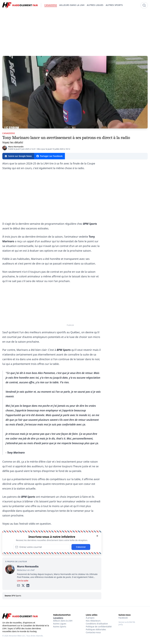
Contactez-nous (93, 632)
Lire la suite (23, 581)
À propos (90, 618)
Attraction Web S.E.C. (17, 636)
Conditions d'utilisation (97, 624)
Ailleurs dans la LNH (63, 621)
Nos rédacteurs (93, 621)
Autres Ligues (60, 624)
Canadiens (58, 618)
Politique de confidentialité (99, 627)
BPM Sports (16, 596)
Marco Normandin (16, 147)
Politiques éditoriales (96, 629)
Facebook (123, 618)
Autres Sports (60, 627)
